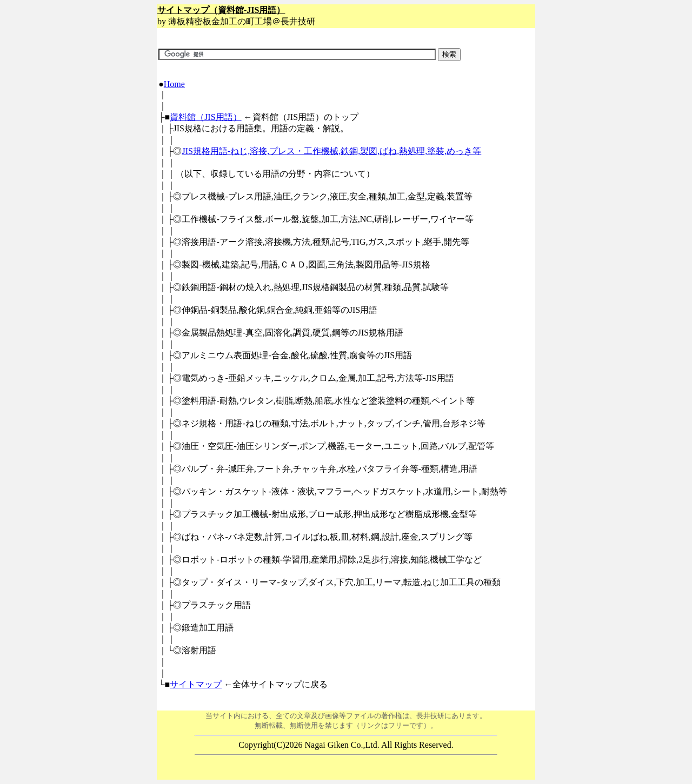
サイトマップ (196, 684)
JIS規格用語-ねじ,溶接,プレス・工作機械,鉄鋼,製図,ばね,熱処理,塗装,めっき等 (331, 151)
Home (174, 84)
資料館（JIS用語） (205, 117)
